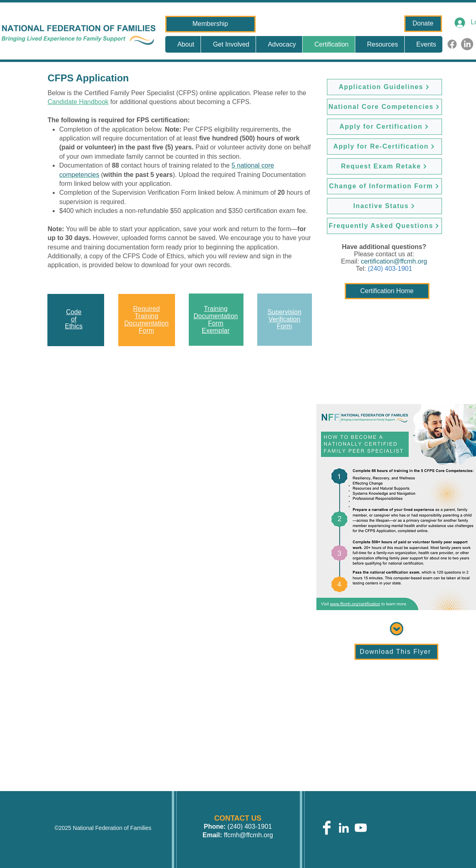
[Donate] (423, 24)
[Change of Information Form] (384, 186)
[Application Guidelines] (384, 87)
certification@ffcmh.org (394, 261)
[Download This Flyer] (396, 652)
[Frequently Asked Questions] (384, 226)
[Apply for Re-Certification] (384, 147)
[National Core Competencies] (384, 107)
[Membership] (210, 24)
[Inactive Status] (384, 206)
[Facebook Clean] (327, 828)
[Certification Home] (387, 291)
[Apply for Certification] (384, 127)
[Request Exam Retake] (384, 166)
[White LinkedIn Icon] (344, 828)
